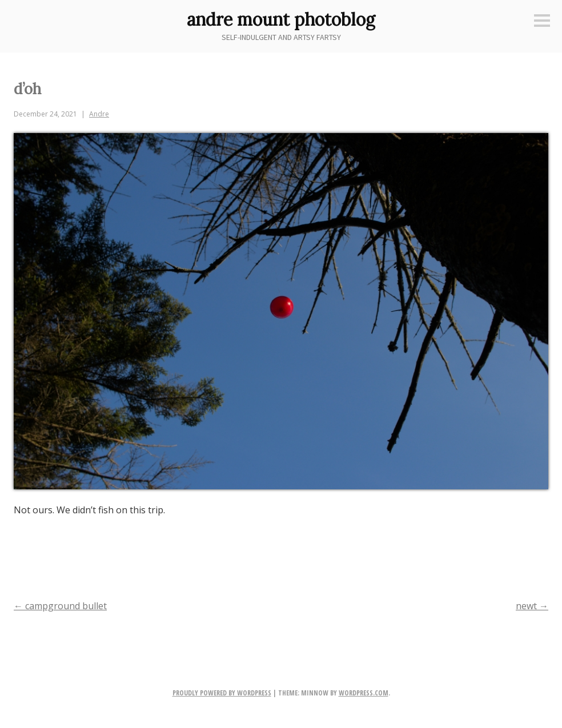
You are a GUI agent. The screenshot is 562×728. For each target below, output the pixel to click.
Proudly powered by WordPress (222, 693)
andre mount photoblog (281, 19)
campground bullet (60, 606)
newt (532, 606)
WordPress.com (364, 693)
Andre (99, 114)
